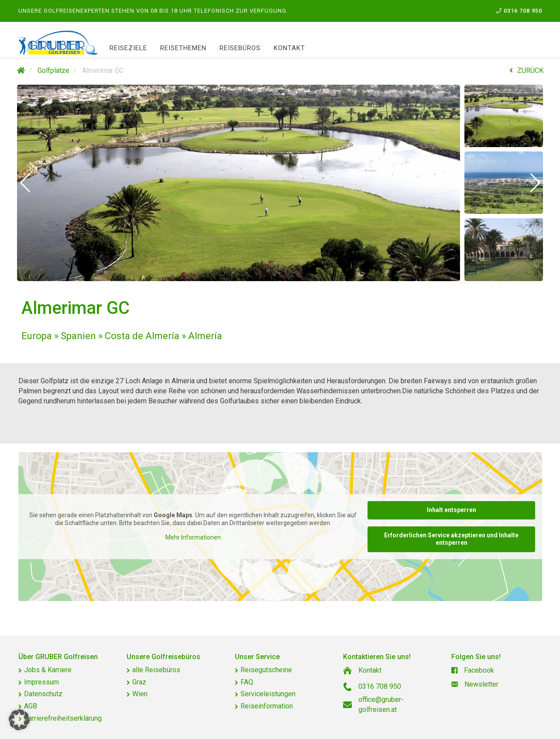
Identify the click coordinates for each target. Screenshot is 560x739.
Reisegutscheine (266, 670)
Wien (140, 694)
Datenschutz (43, 694)
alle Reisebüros (156, 670)
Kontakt (289, 48)
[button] (25, 183)
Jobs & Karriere (48, 670)
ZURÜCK (526, 70)
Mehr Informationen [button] (193, 537)
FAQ (247, 682)
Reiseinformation (267, 706)
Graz (139, 682)
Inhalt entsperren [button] (451, 510)
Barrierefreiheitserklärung (63, 718)
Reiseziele (128, 48)
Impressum (41, 682)
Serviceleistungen (268, 694)
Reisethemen (183, 48)
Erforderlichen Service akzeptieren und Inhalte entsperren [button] (451, 539)
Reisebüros (240, 48)
